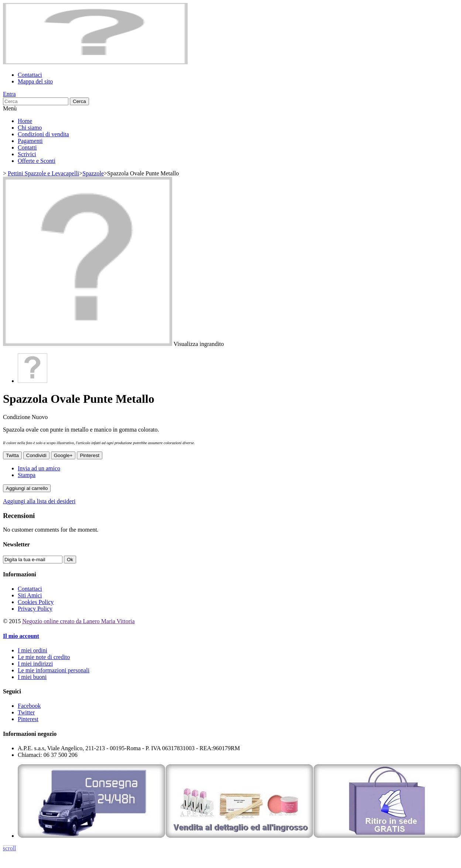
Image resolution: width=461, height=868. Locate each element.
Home (25, 121)
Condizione (17, 417)
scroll (10, 848)
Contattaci (30, 75)
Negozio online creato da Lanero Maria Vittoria (78, 621)
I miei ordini (33, 650)
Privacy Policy (35, 609)
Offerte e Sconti (37, 161)
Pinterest (90, 455)
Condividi (36, 455)
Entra (9, 94)
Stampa (27, 475)
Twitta (12, 455)
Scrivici (27, 154)
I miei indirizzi (35, 664)
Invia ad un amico (39, 468)
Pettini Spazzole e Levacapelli (43, 173)
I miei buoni (32, 677)
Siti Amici (30, 595)
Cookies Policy (36, 602)
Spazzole (93, 173)
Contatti (27, 147)
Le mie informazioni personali (54, 670)
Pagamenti (30, 141)
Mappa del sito (35, 81)
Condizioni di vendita (43, 134)
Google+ (63, 455)
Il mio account (21, 636)
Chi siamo (30, 128)
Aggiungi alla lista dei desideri (39, 501)
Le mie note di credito (44, 657)
